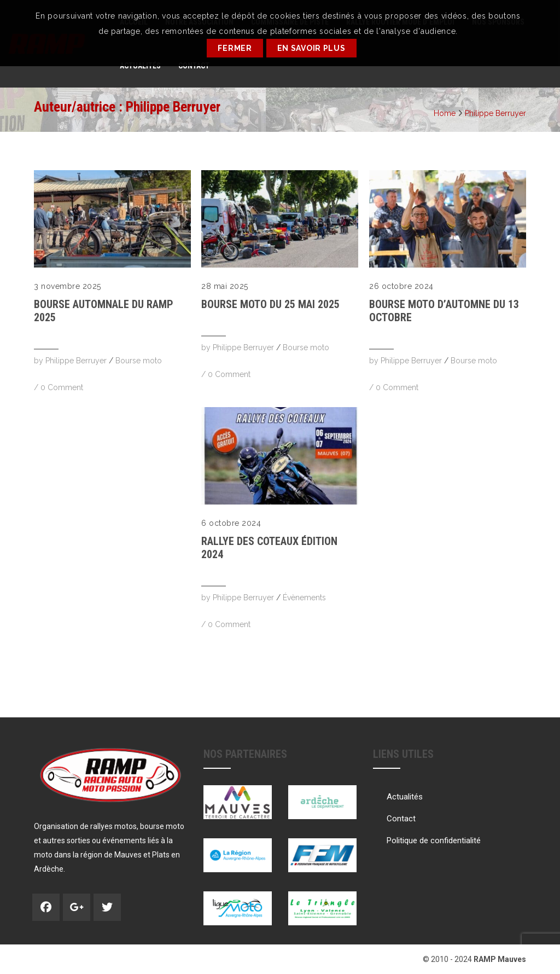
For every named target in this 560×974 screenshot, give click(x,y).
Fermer (235, 48)
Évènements (304, 598)
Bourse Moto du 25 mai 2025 (270, 304)
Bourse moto (139, 361)
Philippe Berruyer (495, 113)
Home (445, 113)
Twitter (107, 907)
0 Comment (62, 387)
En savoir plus (311, 48)
